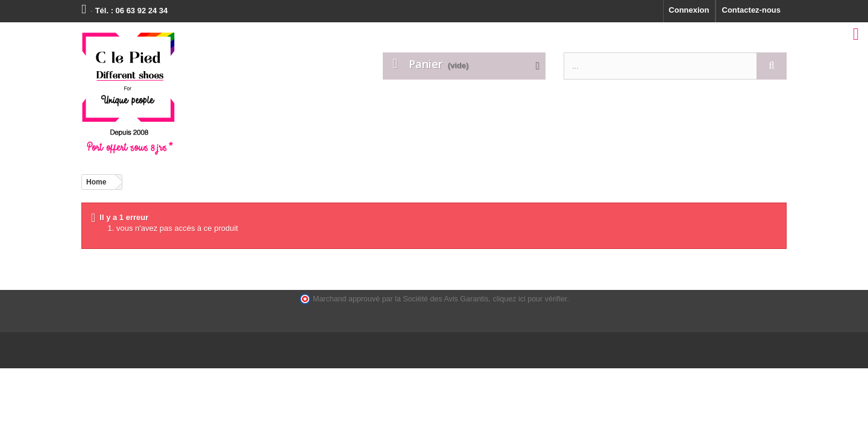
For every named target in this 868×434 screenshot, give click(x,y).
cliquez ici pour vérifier (530, 299)
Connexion (689, 10)
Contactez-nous (752, 10)
